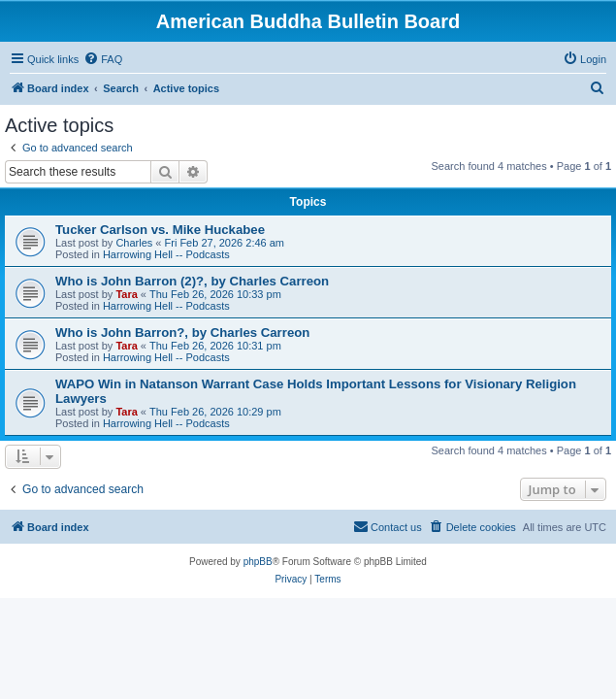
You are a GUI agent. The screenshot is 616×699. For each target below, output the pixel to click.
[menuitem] (103, 59)
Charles (134, 243)
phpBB (258, 562)
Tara (126, 294)
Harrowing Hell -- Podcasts (166, 254)
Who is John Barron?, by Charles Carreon (182, 333)
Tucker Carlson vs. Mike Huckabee (160, 230)
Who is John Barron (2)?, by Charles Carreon (192, 281)
